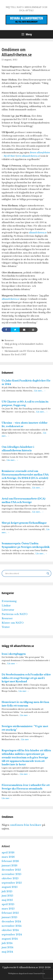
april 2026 (8, 853)
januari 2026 (10, 866)
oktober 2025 (10, 878)
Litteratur (8, 610)
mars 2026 (8, 857)
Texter (6, 627)
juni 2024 (8, 947)
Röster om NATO (13, 623)
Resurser (9, 340)
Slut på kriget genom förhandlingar (24, 523)
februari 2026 (10, 861)
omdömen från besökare (26, 825)
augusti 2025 (10, 887)
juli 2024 (7, 943)
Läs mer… (40, 391)
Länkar (6, 606)
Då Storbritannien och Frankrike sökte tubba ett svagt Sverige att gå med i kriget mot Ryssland (26, 678)
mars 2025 (8, 909)
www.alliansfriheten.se (28, 156)
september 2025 (12, 883)
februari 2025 (10, 913)
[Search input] (25, 573)
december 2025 (11, 870)
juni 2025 (7, 896)
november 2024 (12, 926)
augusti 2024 (10, 939)
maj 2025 (7, 900)
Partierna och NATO (15, 614)
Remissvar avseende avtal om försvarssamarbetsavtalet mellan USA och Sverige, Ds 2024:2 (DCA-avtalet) (25, 475)
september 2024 (12, 935)
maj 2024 (7, 952)
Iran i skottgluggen (14, 654)
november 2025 (11, 874)
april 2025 (8, 904)
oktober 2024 (10, 930)
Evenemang (9, 601)
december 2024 (11, 922)
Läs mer (12, 664)
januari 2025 (9, 917)
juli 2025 (7, 891)
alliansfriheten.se (38, 233)
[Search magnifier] (48, 573)
